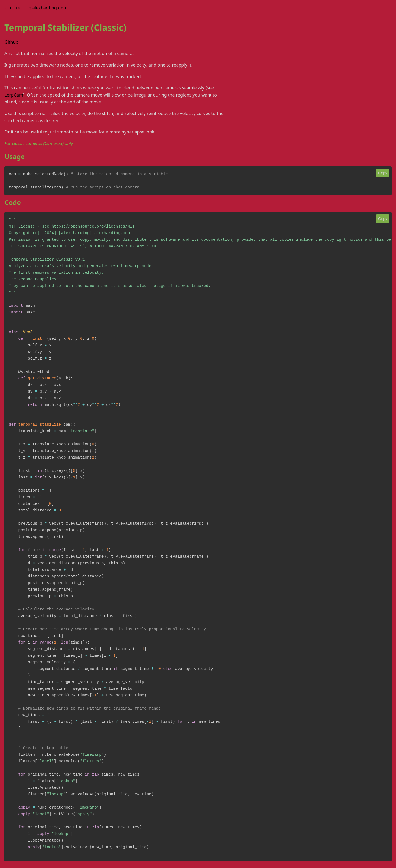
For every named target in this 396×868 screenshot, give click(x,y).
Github (11, 42)
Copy (383, 173)
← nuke (12, 8)
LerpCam (14, 95)
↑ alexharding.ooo (48, 8)
